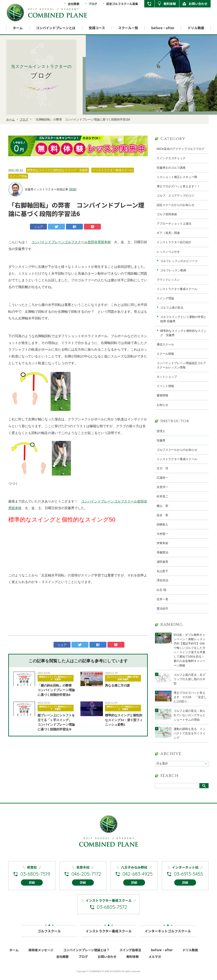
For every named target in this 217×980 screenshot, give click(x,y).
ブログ (93, 4)
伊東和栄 (162, 543)
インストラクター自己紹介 (174, 242)
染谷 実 (162, 515)
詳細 (32, 885)
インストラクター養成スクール (177, 289)
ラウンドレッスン (168, 280)
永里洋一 (162, 487)
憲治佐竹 (162, 608)
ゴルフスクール (49, 932)
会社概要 (74, 4)
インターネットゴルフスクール (168, 932)
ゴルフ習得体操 (167, 214)
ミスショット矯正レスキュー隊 (177, 177)
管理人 (161, 431)
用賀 (73, 189)
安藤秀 (161, 440)
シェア (39, 227)
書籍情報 (162, 395)
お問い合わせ (198, 4)
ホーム (18, 28)
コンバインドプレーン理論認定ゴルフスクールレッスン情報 (181, 365)
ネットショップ (167, 377)
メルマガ (155, 959)
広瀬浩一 (162, 478)
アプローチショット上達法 (174, 224)
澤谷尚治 (162, 580)
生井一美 (162, 599)
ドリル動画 (196, 28)
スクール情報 (165, 354)
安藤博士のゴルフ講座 (171, 168)
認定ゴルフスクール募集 (122, 4)
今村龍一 (162, 534)
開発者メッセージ (41, 952)
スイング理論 (165, 298)
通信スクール (165, 344)
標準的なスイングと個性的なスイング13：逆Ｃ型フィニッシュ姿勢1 (124, 720)
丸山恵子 (162, 571)
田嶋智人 (162, 524)
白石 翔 (161, 590)
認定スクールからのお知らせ (175, 205)
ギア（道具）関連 (168, 233)
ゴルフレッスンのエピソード (179, 261)
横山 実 (162, 506)
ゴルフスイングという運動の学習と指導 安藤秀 (123, 678)
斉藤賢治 (162, 552)
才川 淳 (162, 468)
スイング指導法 (130, 952)
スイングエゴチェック (171, 158)
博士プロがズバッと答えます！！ (178, 186)
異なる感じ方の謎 (117, 685)
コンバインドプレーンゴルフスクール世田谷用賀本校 (71, 242)
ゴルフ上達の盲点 (173, 308)
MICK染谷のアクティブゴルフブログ (181, 149)
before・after (163, 28)
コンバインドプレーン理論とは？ (86, 952)
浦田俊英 (162, 562)
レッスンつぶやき (168, 252)
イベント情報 (165, 386)
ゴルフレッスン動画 (173, 270)
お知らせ (162, 405)
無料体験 (170, 4)
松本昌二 (162, 496)
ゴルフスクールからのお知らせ (177, 450)
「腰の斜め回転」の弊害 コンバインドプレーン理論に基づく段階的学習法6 (56, 690)
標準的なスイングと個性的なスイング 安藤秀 (56, 678)
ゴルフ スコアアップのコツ (175, 196)
